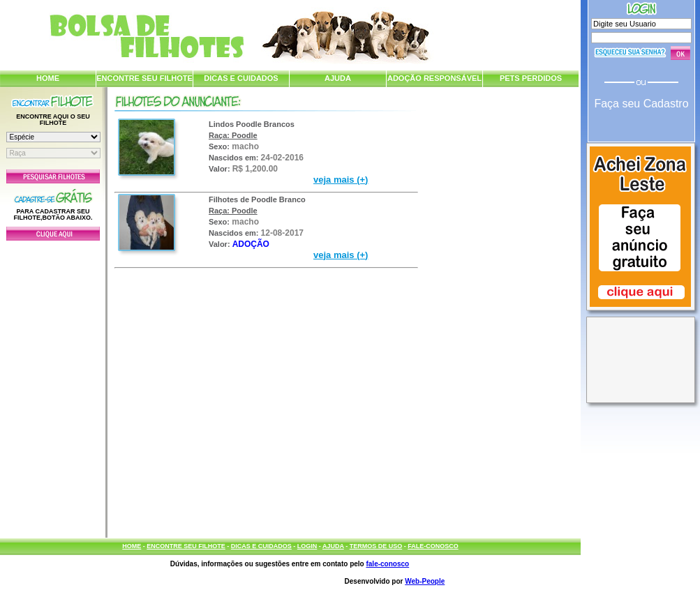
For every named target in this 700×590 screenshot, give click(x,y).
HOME (48, 78)
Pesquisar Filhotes (53, 176)
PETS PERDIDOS (531, 78)
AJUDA (338, 78)
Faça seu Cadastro (641, 104)
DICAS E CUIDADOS (241, 78)
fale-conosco (387, 564)
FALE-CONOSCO (433, 546)
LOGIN (307, 546)
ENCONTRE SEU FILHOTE (144, 78)
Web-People (425, 581)
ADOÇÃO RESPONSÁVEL (434, 78)
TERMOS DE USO (376, 546)
